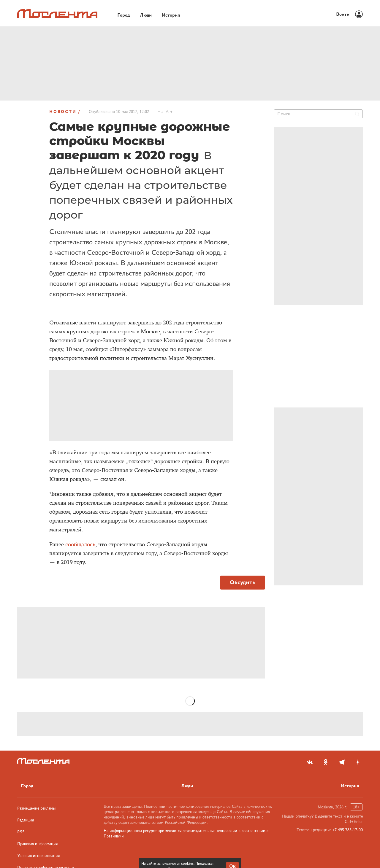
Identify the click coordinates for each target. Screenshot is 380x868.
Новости (63, 112)
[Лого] (57, 13)
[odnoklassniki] (326, 762)
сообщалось (80, 544)
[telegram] (342, 762)
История (350, 786)
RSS (21, 832)
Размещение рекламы (36, 808)
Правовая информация (37, 844)
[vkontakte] (310, 762)
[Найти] (357, 114)
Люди (187, 786)
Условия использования (38, 856)
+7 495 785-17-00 (347, 830)
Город (27, 786)
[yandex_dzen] (358, 762)
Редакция (26, 820)
